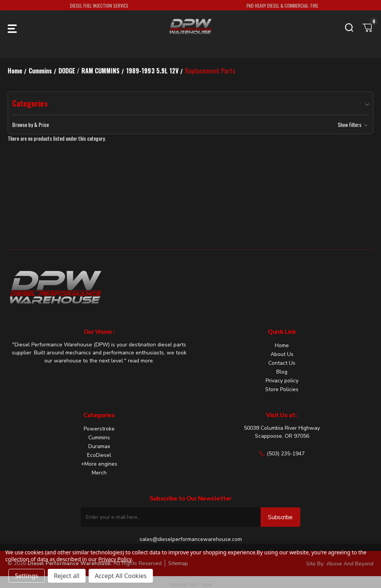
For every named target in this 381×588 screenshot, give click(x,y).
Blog (282, 372)
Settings (27, 576)
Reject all (67, 576)
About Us (282, 354)
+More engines (99, 464)
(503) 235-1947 (282, 454)
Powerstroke (99, 429)
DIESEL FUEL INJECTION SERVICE (99, 6)
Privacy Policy (115, 559)
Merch (99, 473)
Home (282, 345)
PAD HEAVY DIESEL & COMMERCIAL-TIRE (282, 6)
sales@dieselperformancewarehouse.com (191, 539)
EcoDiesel (99, 455)
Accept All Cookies (121, 576)
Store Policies (282, 389)
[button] (191, 125)
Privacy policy (282, 381)
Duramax (99, 446)
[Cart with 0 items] (368, 28)
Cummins (99, 438)
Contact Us (282, 363)
